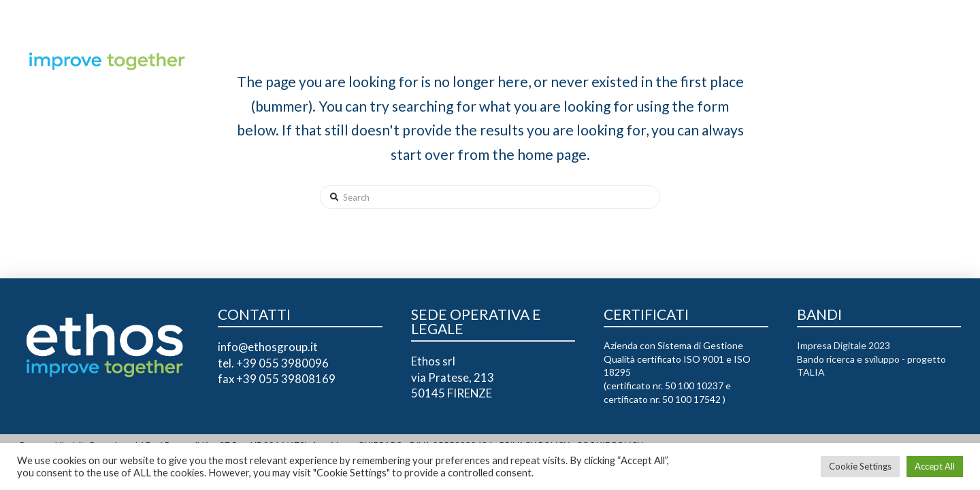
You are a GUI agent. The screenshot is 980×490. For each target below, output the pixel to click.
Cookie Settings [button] (860, 466)
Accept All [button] (935, 466)
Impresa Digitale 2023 (844, 345)
